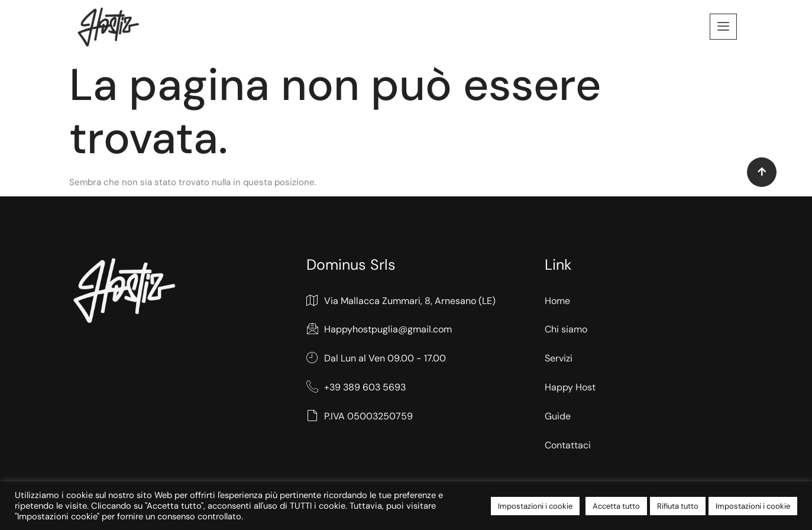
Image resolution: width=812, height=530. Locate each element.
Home (557, 301)
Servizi (559, 358)
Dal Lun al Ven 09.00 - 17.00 (376, 359)
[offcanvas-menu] (723, 27)
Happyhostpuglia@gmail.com (379, 330)
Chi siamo (566, 329)
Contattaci (568, 445)
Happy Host (570, 387)
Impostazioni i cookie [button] (535, 506)
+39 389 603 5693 (356, 388)
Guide (558, 416)
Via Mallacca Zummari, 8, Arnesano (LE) (401, 301)
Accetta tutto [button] (616, 506)
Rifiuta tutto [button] (678, 506)
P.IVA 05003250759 (360, 417)
